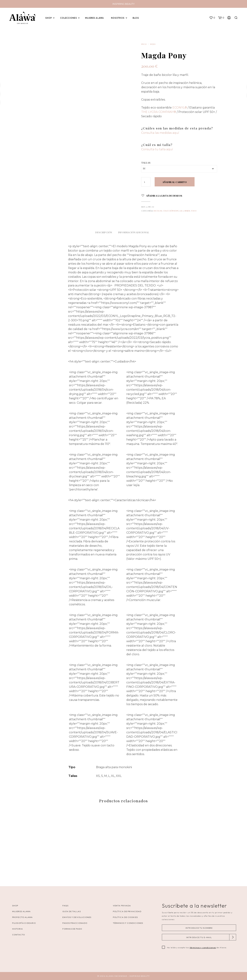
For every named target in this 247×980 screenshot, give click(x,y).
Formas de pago (72, 929)
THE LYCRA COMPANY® (159, 112)
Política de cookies (125, 917)
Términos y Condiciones (128, 923)
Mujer (153, 44)
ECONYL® (180, 108)
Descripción (104, 232)
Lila (182, 211)
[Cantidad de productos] (146, 182)
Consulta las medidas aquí (160, 133)
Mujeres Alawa (21, 911)
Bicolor (158, 211)
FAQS (65, 906)
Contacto (19, 935)
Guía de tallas (72, 911)
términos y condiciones (203, 948)
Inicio (144, 44)
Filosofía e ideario (24, 923)
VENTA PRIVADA (122, 906)
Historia (18, 929)
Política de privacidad (127, 911)
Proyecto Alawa (22, 917)
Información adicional (134, 232)
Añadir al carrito (175, 182)
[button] (212, 18)
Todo (194, 211)
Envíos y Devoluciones (77, 917)
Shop (15, 906)
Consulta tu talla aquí (157, 149)
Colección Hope (171, 211)
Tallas (146, 163)
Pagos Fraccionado (75, 923)
